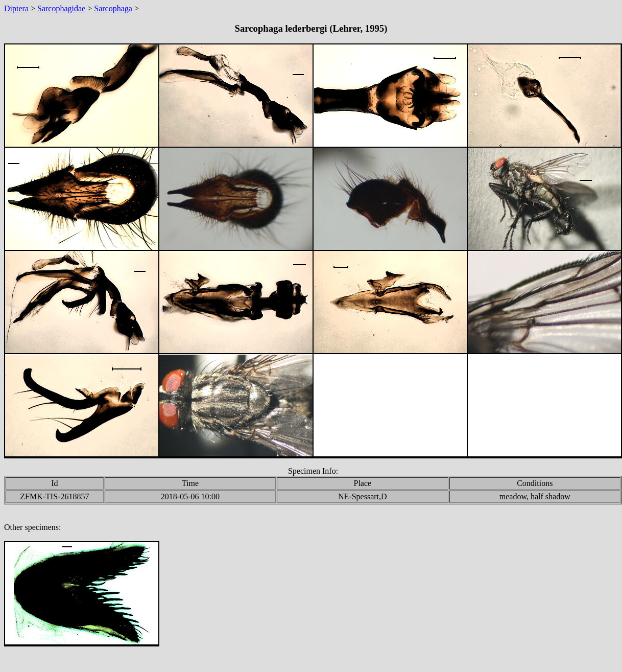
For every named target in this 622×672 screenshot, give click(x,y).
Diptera (16, 8)
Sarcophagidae (61, 8)
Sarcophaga (113, 8)
